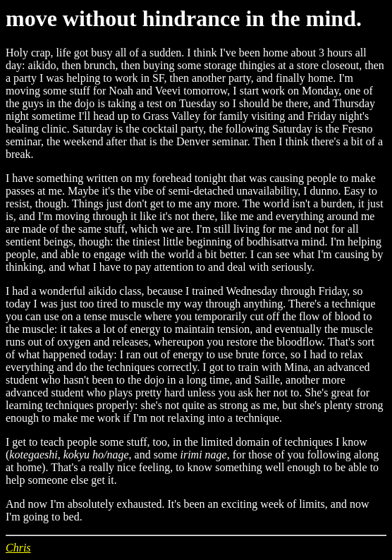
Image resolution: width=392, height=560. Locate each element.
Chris (18, 548)
